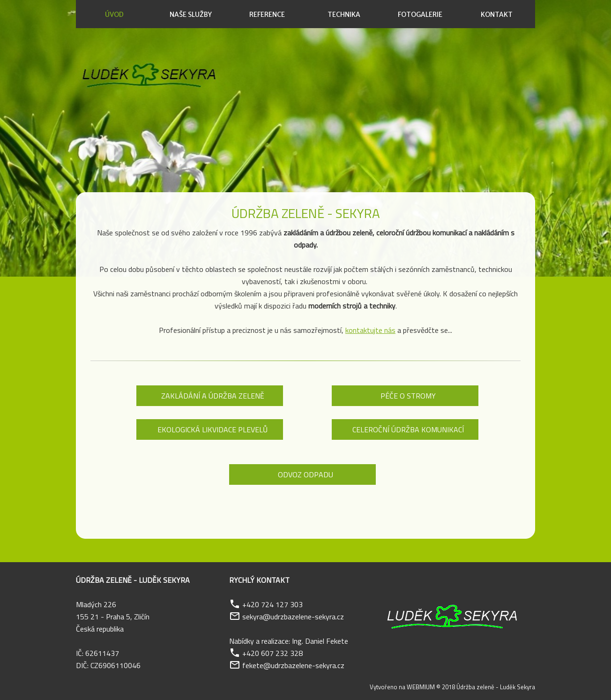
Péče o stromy (408, 396)
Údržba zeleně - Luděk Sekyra (496, 687)
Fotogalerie (420, 15)
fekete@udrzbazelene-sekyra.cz (293, 665)
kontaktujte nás (370, 330)
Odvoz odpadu (305, 474)
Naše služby (191, 15)
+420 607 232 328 (272, 653)
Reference (267, 15)
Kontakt (497, 15)
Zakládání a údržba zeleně (213, 396)
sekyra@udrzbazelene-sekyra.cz (293, 617)
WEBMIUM (421, 687)
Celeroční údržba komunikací (408, 429)
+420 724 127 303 (272, 604)
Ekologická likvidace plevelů (212, 429)
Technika (344, 15)
